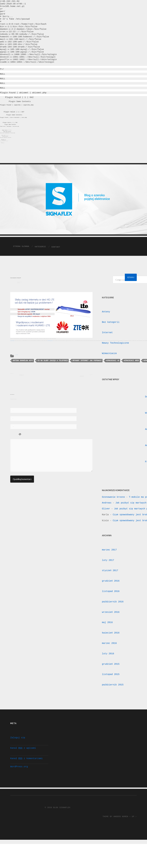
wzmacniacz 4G (113, 376)
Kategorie (40, 260)
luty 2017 (108, 574)
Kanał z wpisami (23, 764)
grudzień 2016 (111, 595)
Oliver (106, 523)
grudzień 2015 (111, 678)
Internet (107, 346)
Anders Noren (121, 836)
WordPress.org (19, 782)
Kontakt (56, 261)
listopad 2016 (111, 605)
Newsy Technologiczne (115, 357)
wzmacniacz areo (131, 376)
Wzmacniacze (17, 370)
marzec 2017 (109, 564)
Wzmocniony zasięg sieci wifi (81, 393)
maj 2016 (107, 636)
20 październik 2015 (20, 296)
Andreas (107, 517)
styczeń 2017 (110, 584)
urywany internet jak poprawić (87, 376)
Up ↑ (134, 836)
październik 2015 (113, 699)
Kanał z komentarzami (26, 774)
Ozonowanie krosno (113, 511)
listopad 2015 (111, 688)
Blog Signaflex (62, 827)
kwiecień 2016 (111, 647)
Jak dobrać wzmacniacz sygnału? (21, 391)
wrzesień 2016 (111, 626)
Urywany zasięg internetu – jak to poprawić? (17, 292)
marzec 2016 (109, 657)
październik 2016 (113, 616)
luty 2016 (108, 667)
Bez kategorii (111, 336)
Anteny (16, 370)
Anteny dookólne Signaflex (12, 356)
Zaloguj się (18, 753)
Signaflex (18, 297)
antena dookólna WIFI (23, 376)
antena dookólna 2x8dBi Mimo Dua (50, 356)
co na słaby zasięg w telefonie (53, 376)
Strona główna (21, 260)
